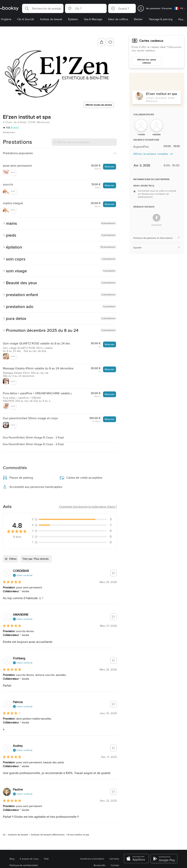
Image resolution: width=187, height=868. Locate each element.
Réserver (110, 167)
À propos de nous (29, 859)
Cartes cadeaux (151, 41)
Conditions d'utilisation (92, 859)
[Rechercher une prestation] (84, 142)
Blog (12, 859)
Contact (115, 865)
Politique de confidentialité (24, 865)
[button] (43, 8)
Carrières (114, 859)
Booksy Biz (100, 865)
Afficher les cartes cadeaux (147, 61)
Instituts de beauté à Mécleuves (48, 835)
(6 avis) (15, 128)
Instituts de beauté (19, 835)
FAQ (46, 859)
